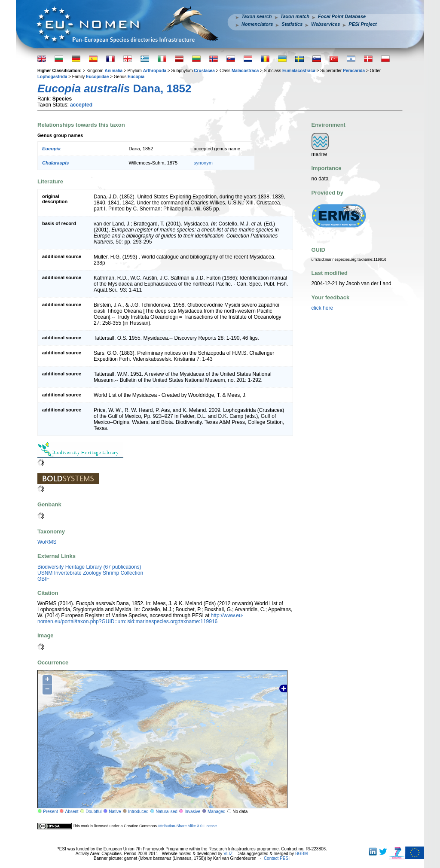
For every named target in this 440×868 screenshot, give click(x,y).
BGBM (301, 854)
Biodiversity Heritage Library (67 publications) (89, 567)
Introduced (138, 812)
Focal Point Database (342, 16)
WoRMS (47, 542)
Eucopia (136, 77)
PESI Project (362, 24)
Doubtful (93, 812)
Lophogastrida (52, 77)
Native (115, 812)
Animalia (113, 71)
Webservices (325, 24)
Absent (72, 812)
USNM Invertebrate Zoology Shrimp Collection (90, 573)
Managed (217, 812)
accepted (81, 105)
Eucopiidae (97, 77)
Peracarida (354, 71)
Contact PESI (277, 858)
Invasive (193, 812)
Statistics (292, 24)
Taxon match (295, 16)
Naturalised (167, 812)
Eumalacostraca (299, 71)
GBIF (43, 579)
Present (50, 812)
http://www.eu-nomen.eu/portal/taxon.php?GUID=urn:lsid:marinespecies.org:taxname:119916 (141, 618)
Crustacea (204, 71)
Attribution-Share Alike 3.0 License (187, 826)
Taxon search (257, 16)
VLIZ (228, 854)
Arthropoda (155, 71)
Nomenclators (257, 24)
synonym (203, 163)
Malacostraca (245, 71)
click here (322, 308)
